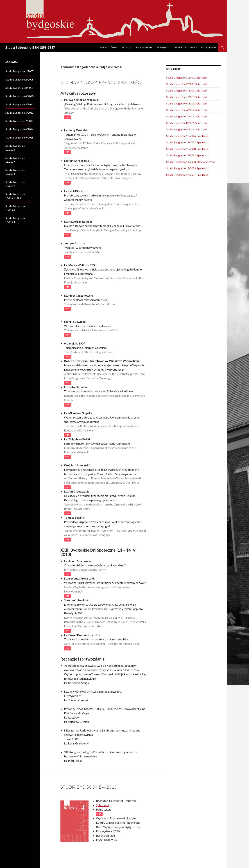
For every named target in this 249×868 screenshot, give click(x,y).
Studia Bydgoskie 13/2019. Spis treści (187, 155)
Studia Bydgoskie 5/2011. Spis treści (187, 103)
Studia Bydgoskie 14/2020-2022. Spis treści (191, 162)
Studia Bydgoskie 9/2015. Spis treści (187, 129)
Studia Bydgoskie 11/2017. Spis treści (187, 142)
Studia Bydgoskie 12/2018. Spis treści (187, 149)
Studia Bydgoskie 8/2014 (19, 129)
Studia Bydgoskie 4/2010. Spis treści (101, 82)
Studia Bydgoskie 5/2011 (19, 104)
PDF (67, 117)
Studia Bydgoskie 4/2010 (88, 787)
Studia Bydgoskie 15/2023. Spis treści (187, 168)
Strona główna (108, 47)
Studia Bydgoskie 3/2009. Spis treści (187, 90)
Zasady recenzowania (185, 47)
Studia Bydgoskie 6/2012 (19, 113)
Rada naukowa (144, 47)
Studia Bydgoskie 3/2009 (19, 88)
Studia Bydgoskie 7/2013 (19, 121)
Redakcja (127, 47)
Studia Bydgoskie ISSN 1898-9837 (30, 48)
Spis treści (102, 805)
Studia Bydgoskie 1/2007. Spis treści (187, 78)
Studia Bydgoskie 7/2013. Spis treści (187, 116)
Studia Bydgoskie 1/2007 (19, 71)
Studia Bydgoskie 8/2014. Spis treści (187, 123)
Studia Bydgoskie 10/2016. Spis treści (187, 136)
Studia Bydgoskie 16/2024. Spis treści (187, 175)
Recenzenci (163, 47)
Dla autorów (209, 47)
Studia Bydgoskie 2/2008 (19, 80)
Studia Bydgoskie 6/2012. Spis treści (187, 110)
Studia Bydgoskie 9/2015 (19, 137)
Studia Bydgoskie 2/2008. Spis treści (187, 84)
